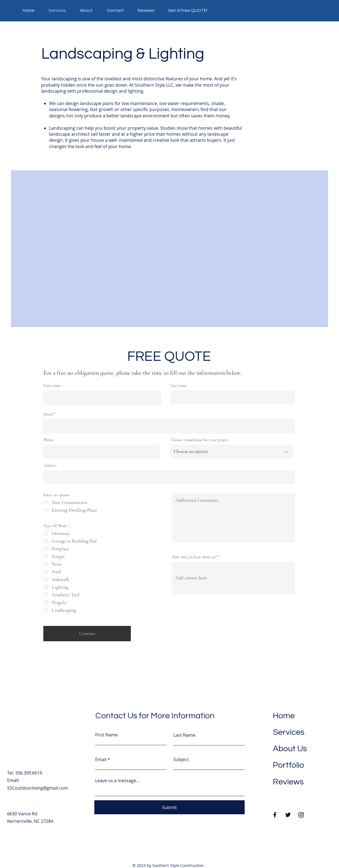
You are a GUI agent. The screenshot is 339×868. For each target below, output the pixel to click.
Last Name (184, 735)
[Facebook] (275, 815)
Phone (49, 440)
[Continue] (87, 634)
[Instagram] (301, 815)
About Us (290, 749)
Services (289, 732)
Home (284, 716)
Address (50, 465)
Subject (181, 759)
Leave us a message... (117, 781)
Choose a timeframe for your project (200, 440)
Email (48, 414)
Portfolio (289, 765)
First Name (106, 735)
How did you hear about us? (194, 557)
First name (52, 386)
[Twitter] (288, 815)
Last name (179, 386)
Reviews (288, 782)
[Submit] (169, 807)
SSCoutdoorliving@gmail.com (38, 788)
